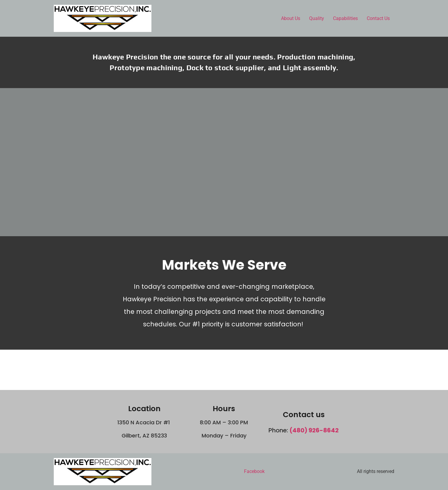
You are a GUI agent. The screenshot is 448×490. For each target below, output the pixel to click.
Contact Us (378, 18)
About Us (291, 18)
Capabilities (345, 18)
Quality (317, 18)
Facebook (254, 471)
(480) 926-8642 (314, 430)
